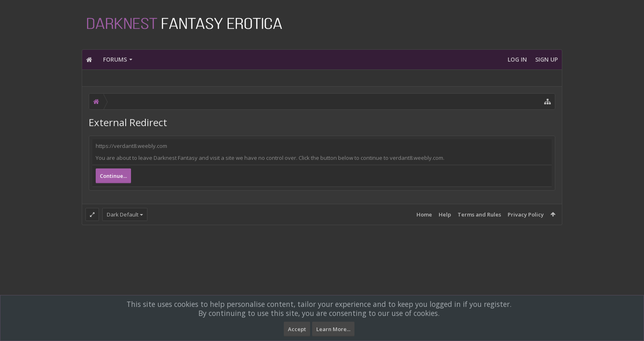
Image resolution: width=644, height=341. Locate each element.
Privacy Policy (526, 214)
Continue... (113, 176)
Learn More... (333, 329)
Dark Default (123, 214)
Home (424, 214)
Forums (115, 59)
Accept (297, 329)
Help (445, 214)
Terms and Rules (479, 214)
